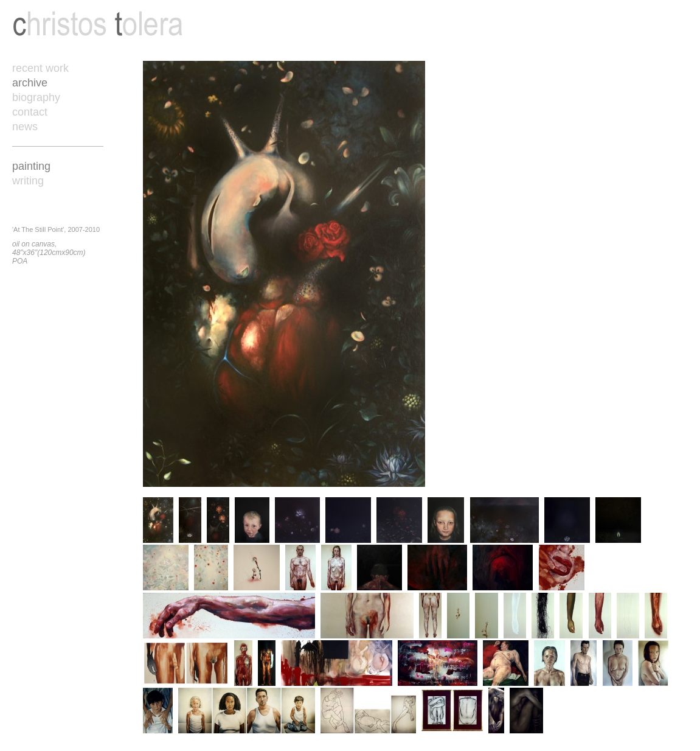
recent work (40, 68)
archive (30, 83)
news (25, 127)
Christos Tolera (98, 24)
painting (31, 166)
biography (36, 97)
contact (30, 112)
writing (28, 181)
